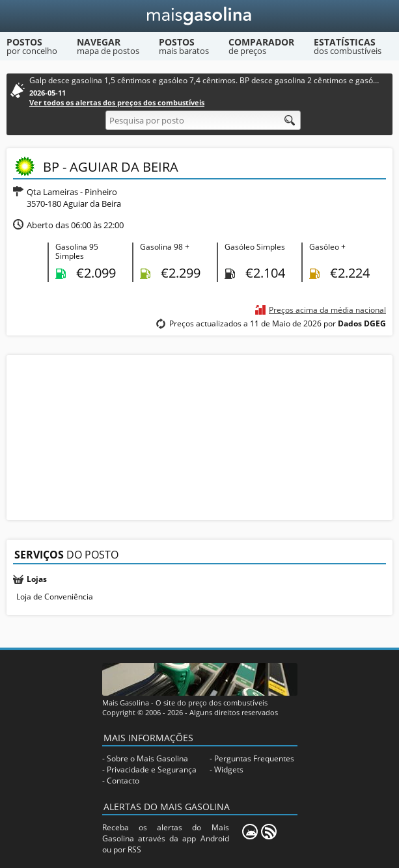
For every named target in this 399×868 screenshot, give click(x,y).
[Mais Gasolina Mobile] (250, 832)
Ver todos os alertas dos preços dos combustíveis (117, 102)
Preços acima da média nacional (327, 310)
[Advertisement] (200, 436)
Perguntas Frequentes (254, 758)
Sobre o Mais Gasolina (147, 758)
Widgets (229, 769)
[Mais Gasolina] (199, 16)
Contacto (123, 781)
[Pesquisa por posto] (203, 120)
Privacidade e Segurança (152, 769)
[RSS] (269, 832)
